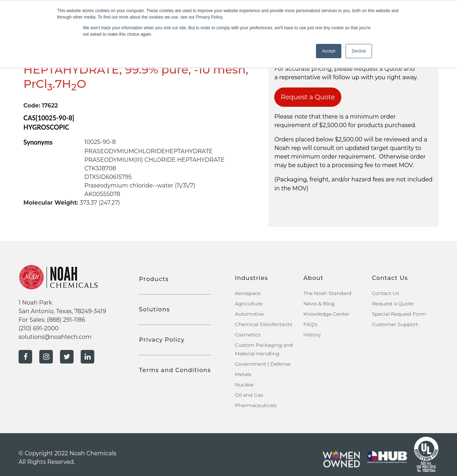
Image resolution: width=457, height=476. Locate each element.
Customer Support (395, 324)
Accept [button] (329, 51)
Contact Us (386, 293)
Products (154, 279)
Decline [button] (359, 51)
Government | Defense (263, 364)
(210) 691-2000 (39, 328)
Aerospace (248, 293)
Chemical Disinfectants (263, 324)
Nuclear (245, 385)
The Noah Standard (327, 293)
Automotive (249, 314)
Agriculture (249, 304)
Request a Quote (308, 97)
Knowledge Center (327, 314)
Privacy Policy (162, 340)
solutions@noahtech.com (55, 337)
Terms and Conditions (175, 370)
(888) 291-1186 (66, 320)
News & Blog (319, 304)
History (312, 335)
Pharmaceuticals (256, 405)
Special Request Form (399, 314)
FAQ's (310, 324)
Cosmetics (248, 335)
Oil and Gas (249, 395)
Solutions (154, 309)
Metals (243, 374)
